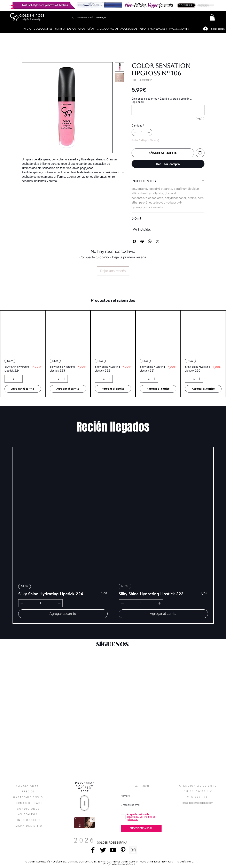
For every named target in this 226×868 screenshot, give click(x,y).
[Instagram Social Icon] (133, 850)
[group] (113, 354)
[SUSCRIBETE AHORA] (141, 828)
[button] (12, 7)
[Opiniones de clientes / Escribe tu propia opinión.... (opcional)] (168, 110)
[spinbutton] (142, 132)
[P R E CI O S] (28, 792)
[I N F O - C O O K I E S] (28, 820)
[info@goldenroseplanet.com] (198, 803)
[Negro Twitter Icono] (103, 850)
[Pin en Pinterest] (142, 241)
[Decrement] (135, 132)
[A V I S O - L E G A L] (28, 814)
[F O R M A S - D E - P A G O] (28, 803)
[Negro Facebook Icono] (93, 850)
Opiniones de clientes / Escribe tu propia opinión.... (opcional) (162, 100)
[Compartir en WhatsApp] (150, 241)
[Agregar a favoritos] (200, 153)
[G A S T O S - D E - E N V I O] (28, 797)
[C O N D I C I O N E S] (28, 809)
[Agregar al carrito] (23, 389)
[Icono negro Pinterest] (123, 850)
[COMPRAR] (186, 5)
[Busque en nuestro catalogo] (128, 17)
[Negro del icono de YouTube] (113, 850)
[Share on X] (158, 241)
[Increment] (149, 132)
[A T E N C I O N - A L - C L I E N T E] (198, 786)
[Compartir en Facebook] (134, 241)
